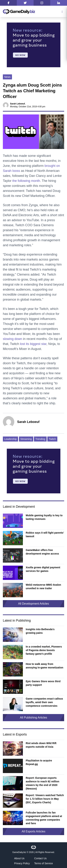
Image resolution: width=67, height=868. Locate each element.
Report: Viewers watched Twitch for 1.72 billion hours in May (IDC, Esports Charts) (45, 799)
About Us (19, 858)
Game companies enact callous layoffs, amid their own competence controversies (44, 702)
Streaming (26, 439)
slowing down (13, 339)
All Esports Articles (33, 831)
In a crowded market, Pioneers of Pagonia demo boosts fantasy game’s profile (44, 650)
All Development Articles (33, 604)
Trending (40, 439)
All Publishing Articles (33, 718)
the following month (26, 181)
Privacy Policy (22, 863)
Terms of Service (44, 863)
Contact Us (40, 858)
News (7, 77)
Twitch (52, 439)
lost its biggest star (33, 344)
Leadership (10, 439)
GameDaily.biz (19, 852)
